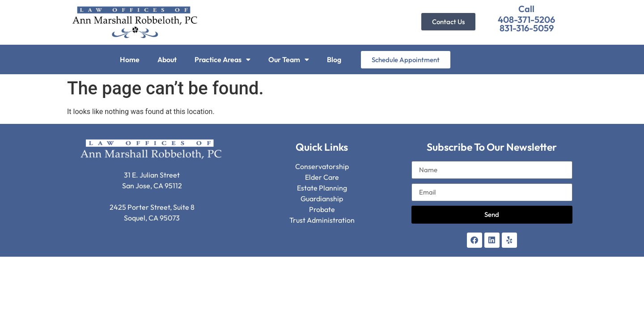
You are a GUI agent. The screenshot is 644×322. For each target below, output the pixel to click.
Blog (334, 59)
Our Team (289, 59)
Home (130, 59)
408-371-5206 (526, 19)
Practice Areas (222, 59)
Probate (322, 209)
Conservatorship (322, 166)
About (167, 59)
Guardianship (322, 199)
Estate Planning (322, 188)
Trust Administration (322, 220)
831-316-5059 (527, 28)
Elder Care (322, 177)
